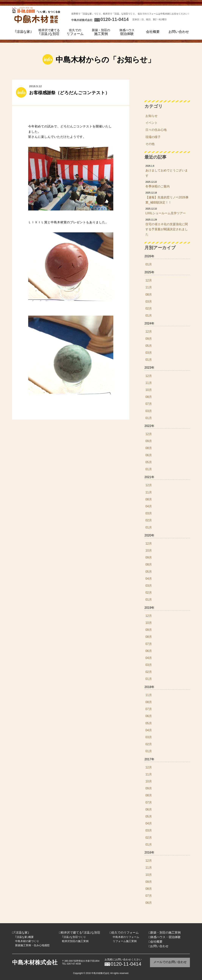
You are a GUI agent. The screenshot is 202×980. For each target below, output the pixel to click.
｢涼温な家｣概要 (24, 937)
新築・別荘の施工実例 (165, 933)
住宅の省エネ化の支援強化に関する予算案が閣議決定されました (167, 227)
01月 (149, 264)
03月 (149, 302)
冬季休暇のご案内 (167, 184)
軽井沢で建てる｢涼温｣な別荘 (81, 933)
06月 (149, 455)
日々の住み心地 (156, 130)
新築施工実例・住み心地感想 (32, 945)
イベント (151, 123)
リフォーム (75, 32)
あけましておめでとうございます (167, 171)
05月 (149, 346)
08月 (149, 295)
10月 (149, 390)
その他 (150, 144)
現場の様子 (153, 137)
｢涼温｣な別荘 (49, 32)
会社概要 (153, 32)
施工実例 (101, 32)
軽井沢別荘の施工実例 (75, 941)
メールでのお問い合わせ (170, 962)
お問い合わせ (179, 32)
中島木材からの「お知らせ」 (105, 60)
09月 (149, 339)
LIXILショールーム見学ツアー (167, 211)
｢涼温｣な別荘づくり (74, 937)
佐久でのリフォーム (125, 933)
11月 (149, 287)
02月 (149, 309)
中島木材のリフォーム (126, 937)
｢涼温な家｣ (23, 32)
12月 (149, 280)
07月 (149, 404)
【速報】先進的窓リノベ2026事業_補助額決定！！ (167, 197)
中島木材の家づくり (27, 941)
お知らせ (151, 116)
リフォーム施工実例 (125, 941)
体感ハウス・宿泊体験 (165, 937)
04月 (149, 506)
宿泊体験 (127, 32)
